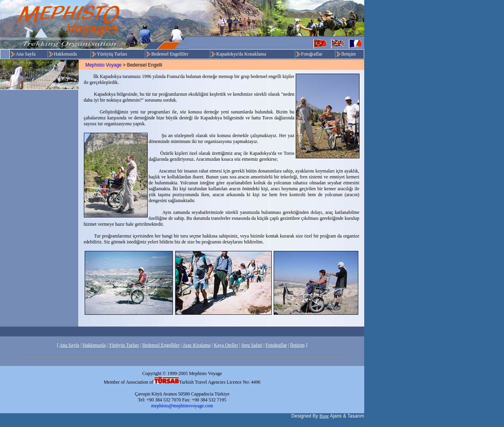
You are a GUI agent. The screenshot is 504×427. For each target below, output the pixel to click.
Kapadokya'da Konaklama (241, 54)
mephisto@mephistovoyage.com (182, 406)
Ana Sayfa (26, 54)
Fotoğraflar (312, 54)
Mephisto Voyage (104, 65)
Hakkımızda (66, 54)
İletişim (349, 54)
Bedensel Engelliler (170, 54)
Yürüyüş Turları (112, 54)
